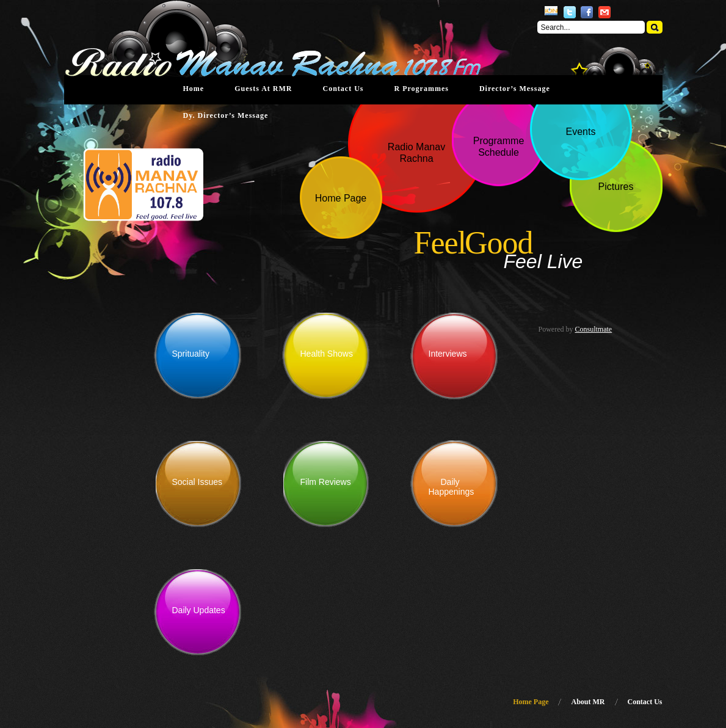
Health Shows (327, 354)
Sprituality (191, 354)
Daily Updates (199, 610)
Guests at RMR (263, 89)
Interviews (448, 354)
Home (194, 89)
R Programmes (421, 89)
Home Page (531, 702)
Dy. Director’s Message (226, 115)
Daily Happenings (452, 487)
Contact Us (343, 89)
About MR (588, 702)
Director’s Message (515, 89)
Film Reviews (326, 482)
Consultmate (594, 329)
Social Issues (197, 482)
